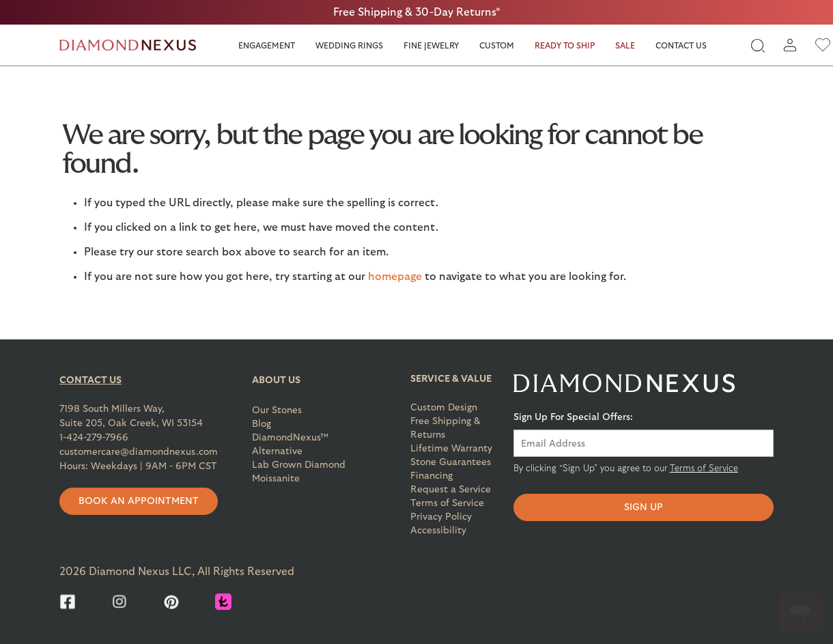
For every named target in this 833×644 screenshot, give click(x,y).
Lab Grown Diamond (299, 465)
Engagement (267, 46)
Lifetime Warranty (451, 449)
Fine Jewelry (431, 46)
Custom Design (444, 408)
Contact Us (681, 46)
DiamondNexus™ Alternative (290, 445)
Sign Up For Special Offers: (573, 417)
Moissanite (276, 479)
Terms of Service (447, 503)
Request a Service (451, 490)
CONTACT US (90, 380)
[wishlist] (823, 45)
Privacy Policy (441, 517)
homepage (395, 277)
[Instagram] (119, 602)
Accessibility (438, 531)
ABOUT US (276, 380)
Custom (497, 46)
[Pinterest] (171, 602)
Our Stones (277, 410)
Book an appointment (139, 501)
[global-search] (757, 45)
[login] (790, 45)
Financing (432, 476)
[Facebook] (68, 602)
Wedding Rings (349, 46)
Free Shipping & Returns (446, 428)
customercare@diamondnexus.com (139, 452)
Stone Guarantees (451, 462)
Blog (262, 424)
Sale (625, 46)
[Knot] (223, 602)
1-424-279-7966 (94, 438)
